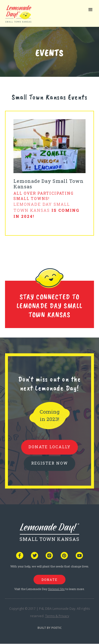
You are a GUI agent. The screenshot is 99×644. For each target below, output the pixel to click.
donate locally (49, 447)
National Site (56, 589)
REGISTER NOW (49, 463)
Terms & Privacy (57, 616)
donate (49, 580)
